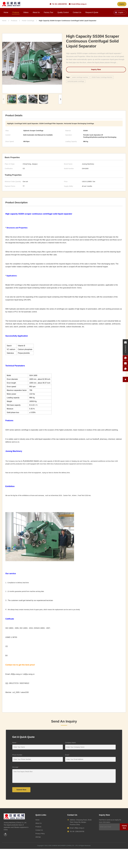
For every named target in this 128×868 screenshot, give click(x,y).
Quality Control (63, 12)
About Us (36, 12)
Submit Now (21, 790)
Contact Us (77, 12)
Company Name (70, 743)
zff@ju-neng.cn (81, 4)
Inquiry (122, 4)
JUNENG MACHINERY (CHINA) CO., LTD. (65, 846)
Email (67, 755)
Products (16, 12)
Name (15, 743)
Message (16, 767)
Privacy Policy (40, 834)
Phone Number (17, 755)
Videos (26, 12)
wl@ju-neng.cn (29, 674)
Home (6, 12)
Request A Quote (92, 12)
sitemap (38, 837)
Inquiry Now (96, 69)
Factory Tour (49, 12)
